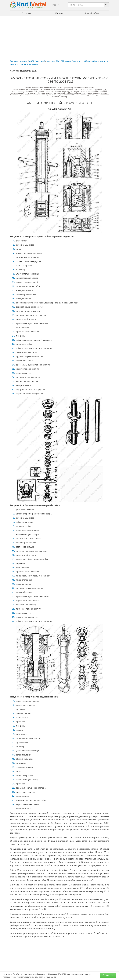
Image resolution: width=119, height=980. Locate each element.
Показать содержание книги (23, 71)
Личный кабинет (92, 13)
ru (54, 5)
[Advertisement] (59, 37)
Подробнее (51, 977)
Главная (14, 61)
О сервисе (26, 13)
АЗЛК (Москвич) (37, 61)
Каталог (59, 13)
